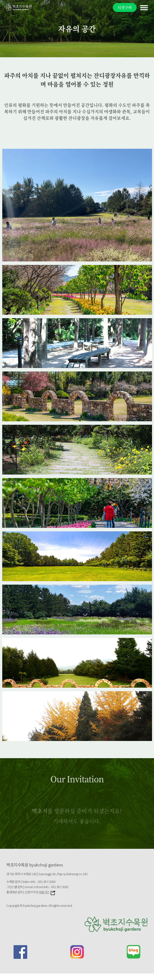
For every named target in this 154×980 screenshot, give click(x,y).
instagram (77, 952)
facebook (20, 952)
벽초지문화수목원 (18, 7)
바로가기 (47, 892)
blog (134, 952)
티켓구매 (125, 7)
